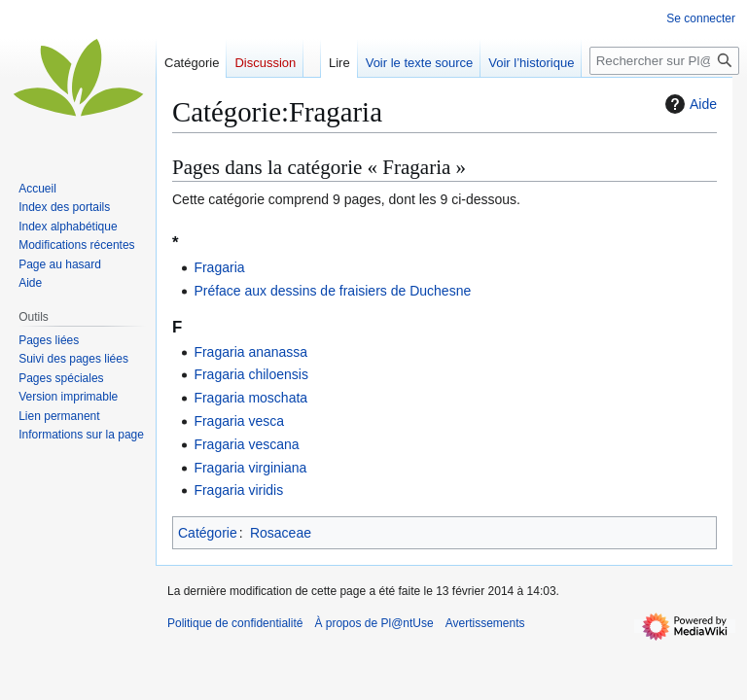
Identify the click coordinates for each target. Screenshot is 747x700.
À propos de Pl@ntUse (373, 623)
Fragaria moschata (250, 398)
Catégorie (208, 533)
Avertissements (485, 623)
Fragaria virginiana (250, 468)
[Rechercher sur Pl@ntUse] (664, 61)
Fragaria (219, 267)
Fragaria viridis (238, 490)
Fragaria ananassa (250, 352)
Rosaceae (281, 533)
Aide (689, 104)
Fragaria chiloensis (251, 374)
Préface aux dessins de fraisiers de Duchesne (332, 291)
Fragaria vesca (239, 421)
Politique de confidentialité (235, 623)
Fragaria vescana (246, 444)
